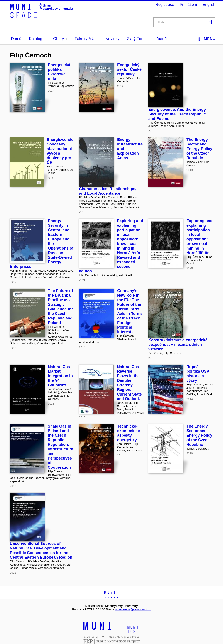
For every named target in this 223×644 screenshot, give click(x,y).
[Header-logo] (42, 17)
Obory (60, 39)
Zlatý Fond (138, 39)
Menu (207, 39)
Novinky (112, 39)
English (209, 5)
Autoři (161, 39)
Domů (16, 39)
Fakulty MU (86, 39)
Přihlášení (188, 5)
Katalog (37, 39)
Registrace (165, 5)
